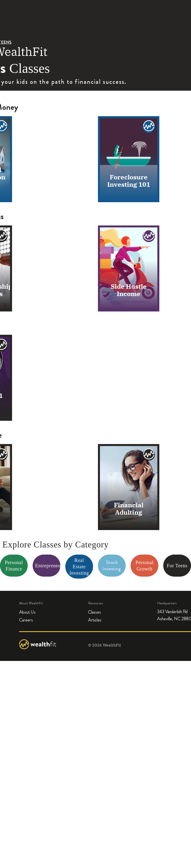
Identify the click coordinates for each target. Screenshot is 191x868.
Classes (95, 612)
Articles (95, 620)
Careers (26, 620)
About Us (27, 612)
